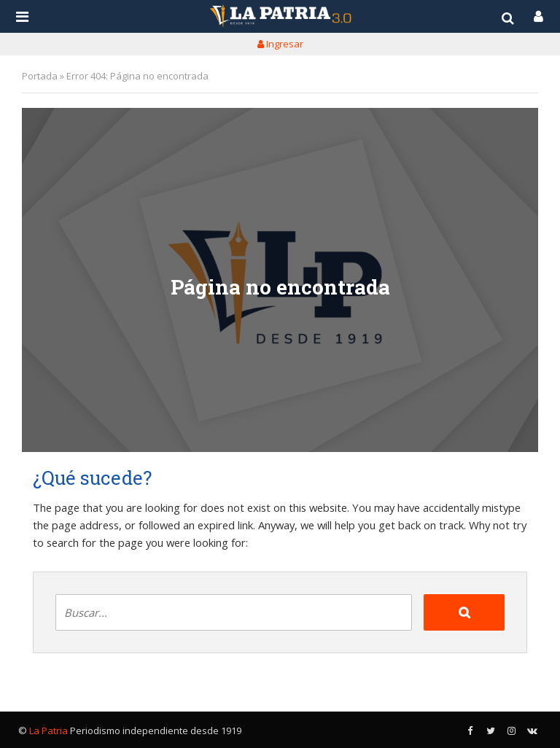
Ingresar (280, 44)
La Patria (48, 731)
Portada (40, 76)
